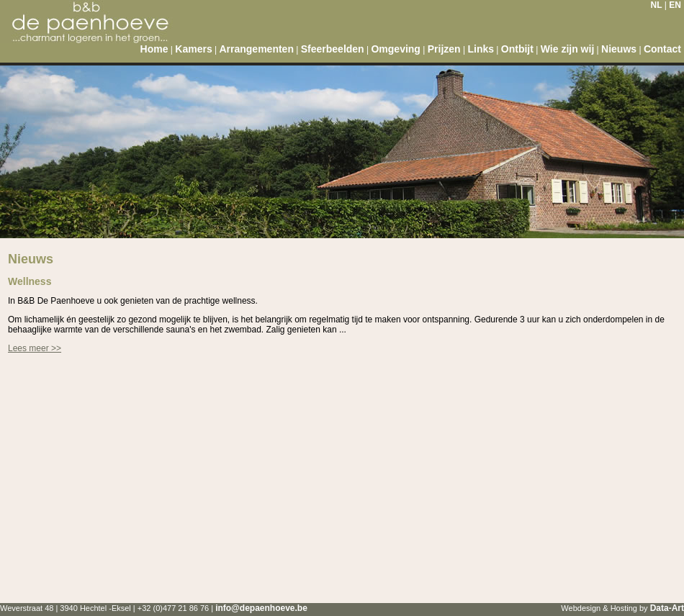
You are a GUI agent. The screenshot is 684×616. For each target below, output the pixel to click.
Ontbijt (517, 49)
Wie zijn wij (568, 49)
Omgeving (395, 49)
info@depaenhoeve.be (261, 608)
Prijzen (444, 49)
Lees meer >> (35, 348)
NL (657, 5)
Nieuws (619, 49)
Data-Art (667, 608)
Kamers (193, 49)
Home (154, 49)
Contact (662, 49)
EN (675, 5)
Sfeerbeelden (333, 49)
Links (481, 49)
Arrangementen (256, 49)
